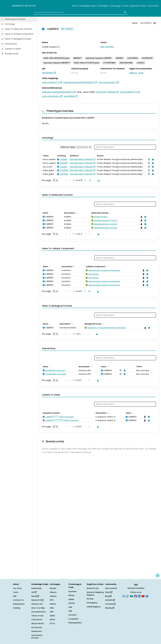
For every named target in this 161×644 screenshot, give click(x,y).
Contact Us (18, 600)
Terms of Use (37, 616)
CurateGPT (73, 619)
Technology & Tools (119, 6)
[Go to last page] (90, 180)
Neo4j (35, 596)
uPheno (53, 596)
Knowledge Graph (88, 6)
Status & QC (37, 604)
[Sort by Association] (77, 213)
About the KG (38, 623)
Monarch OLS (93, 588)
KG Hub (90, 599)
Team (16, 592)
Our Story (17, 588)
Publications (19, 604)
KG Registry (92, 603)
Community (153, 6)
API (34, 592)
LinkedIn (110, 600)
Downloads (37, 588)
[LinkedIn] (139, 596)
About (75, 6)
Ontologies (103, 6)
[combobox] (81, 12)
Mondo (53, 588)
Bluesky (110, 608)
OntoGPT (73, 615)
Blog (108, 596)
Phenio (53, 604)
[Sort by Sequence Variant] (61, 413)
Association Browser (37, 637)
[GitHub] (136, 596)
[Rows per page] (55, 180)
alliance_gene (136, 73)
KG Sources (37, 627)
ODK (70, 611)
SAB (15, 596)
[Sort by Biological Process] (103, 324)
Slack (109, 592)
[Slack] (128, 596)
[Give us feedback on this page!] (158, 576)
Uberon (53, 592)
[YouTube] (143, 596)
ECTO (52, 623)
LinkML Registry (94, 607)
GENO (52, 616)
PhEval (71, 595)
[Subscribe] (124, 596)
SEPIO (52, 620)
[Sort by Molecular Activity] (110, 213)
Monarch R (37, 600)
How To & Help (38, 608)
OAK (70, 607)
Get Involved (111, 588)
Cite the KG (37, 620)
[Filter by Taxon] (76, 147)
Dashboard (37, 631)
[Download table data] (98, 180)
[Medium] (132, 596)
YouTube (110, 604)
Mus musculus (107, 47)
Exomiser (72, 591)
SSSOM (72, 603)
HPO (52, 600)
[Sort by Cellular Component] (107, 266)
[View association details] (152, 160)
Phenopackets (75, 623)
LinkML (71, 599)
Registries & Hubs (138, 6)
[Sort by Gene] (49, 213)
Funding (17, 608)
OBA (52, 608)
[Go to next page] (85, 180)
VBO (52, 612)
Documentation (39, 612)
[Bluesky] (147, 596)
